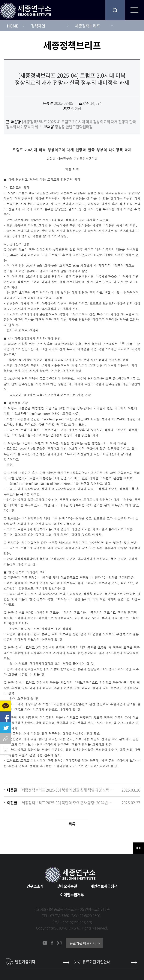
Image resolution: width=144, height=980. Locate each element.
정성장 (76, 108)
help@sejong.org (78, 922)
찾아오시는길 (67, 886)
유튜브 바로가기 (45, 943)
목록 (72, 824)
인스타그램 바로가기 (59, 943)
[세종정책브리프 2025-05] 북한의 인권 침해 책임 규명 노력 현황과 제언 (67, 790)
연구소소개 (35, 886)
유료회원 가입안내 (96, 962)
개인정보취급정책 (104, 886)
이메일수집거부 (72, 895)
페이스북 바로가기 (52, 943)
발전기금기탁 (25, 962)
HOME (13, 26)
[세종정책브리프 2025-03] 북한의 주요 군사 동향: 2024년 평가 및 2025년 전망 (67, 803)
